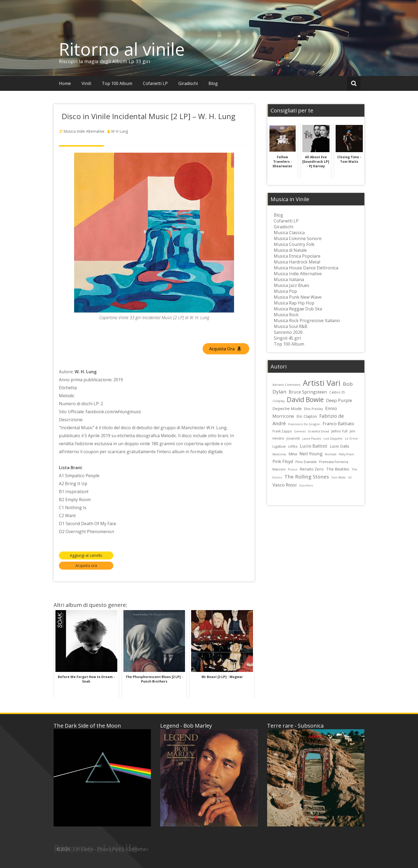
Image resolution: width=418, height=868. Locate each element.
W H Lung (120, 131)
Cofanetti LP (155, 83)
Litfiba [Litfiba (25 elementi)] (293, 446)
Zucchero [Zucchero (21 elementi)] (306, 485)
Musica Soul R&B (291, 326)
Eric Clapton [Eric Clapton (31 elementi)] (307, 416)
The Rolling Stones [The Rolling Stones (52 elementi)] (307, 476)
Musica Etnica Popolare (297, 256)
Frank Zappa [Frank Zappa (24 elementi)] (282, 431)
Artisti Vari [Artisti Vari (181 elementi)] (322, 383)
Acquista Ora (225, 349)
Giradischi (188, 83)
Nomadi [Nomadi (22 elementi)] (331, 454)
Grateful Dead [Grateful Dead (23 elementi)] (318, 431)
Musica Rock (286, 315)
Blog (213, 83)
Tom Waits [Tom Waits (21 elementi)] (338, 477)
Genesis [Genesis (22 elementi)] (300, 431)
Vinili (86, 83)
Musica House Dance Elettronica (306, 268)
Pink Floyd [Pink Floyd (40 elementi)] (283, 461)
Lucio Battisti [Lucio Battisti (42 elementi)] (314, 446)
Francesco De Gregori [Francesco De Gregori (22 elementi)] (304, 424)
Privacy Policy (110, 849)
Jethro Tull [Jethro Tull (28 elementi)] (339, 431)
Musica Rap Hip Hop (294, 303)
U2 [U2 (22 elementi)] (350, 477)
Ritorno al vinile (122, 49)
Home (65, 83)
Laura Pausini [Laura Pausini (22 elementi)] (312, 438)
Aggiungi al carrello (86, 555)
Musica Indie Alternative (84, 131)
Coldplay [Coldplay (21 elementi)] (278, 401)
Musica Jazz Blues (292, 285)
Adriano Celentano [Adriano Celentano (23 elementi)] (286, 385)
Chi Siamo (83, 849)
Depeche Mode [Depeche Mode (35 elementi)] (287, 408)
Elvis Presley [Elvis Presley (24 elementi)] (313, 409)
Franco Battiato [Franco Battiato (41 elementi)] (338, 424)
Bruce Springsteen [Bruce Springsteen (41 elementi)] (308, 392)
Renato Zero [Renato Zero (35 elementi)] (312, 469)
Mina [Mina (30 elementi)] (293, 454)
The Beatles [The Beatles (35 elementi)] (338, 469)
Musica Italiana (289, 279)
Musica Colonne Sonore (298, 238)
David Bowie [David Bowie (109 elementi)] (305, 399)
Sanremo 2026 (288, 332)
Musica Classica (289, 233)
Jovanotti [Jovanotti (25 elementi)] (293, 438)
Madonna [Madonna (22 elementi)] (279, 454)
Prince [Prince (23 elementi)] (293, 469)
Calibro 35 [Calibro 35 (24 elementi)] (337, 392)
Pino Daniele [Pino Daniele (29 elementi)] (306, 462)
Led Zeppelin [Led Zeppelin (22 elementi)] (333, 438)
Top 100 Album (117, 83)
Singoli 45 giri (287, 338)
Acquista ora (86, 565)
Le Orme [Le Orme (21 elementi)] (351, 439)
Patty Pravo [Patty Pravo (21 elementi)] (346, 454)
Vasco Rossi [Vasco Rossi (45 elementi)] (285, 485)
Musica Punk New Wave (298, 297)
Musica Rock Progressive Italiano (307, 321)
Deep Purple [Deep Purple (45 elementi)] (339, 400)
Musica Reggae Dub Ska (298, 309)
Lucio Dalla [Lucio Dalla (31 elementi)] (339, 446)
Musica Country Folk (294, 244)
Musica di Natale (290, 250)
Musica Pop (285, 291)
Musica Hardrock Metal (297, 262)
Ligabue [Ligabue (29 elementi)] (279, 446)
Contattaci (138, 849)
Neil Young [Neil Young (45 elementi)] (311, 454)
